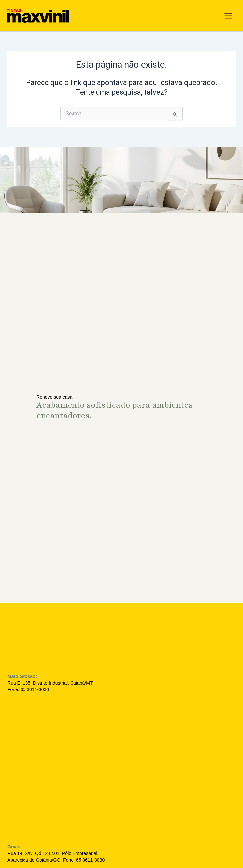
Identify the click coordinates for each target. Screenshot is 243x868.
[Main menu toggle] (228, 16)
